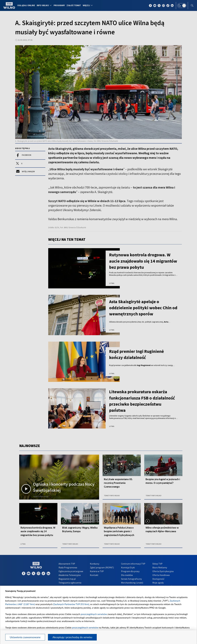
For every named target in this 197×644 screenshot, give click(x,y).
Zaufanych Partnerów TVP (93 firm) (71, 604)
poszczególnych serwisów (94, 614)
